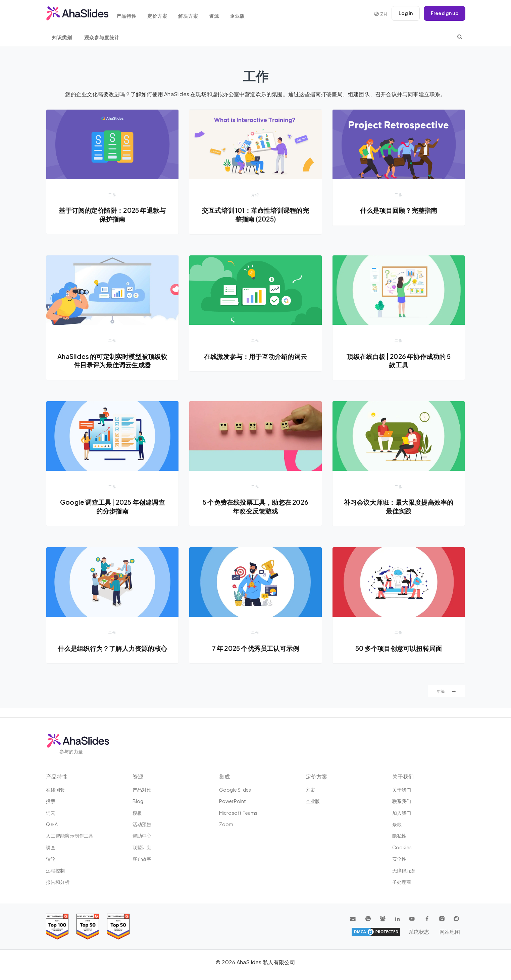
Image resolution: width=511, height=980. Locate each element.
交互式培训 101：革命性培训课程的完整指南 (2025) (256, 215)
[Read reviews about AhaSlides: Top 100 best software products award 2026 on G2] (57, 927)
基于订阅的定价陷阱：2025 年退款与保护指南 (113, 215)
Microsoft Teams (238, 813)
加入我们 (402, 813)
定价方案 (162, 14)
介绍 (255, 195)
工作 (112, 195)
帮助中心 (142, 836)
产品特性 (130, 14)
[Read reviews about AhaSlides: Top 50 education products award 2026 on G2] (88, 927)
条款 (397, 824)
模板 (137, 813)
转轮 (51, 859)
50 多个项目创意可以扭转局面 (399, 649)
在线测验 (56, 790)
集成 (224, 776)
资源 (221, 14)
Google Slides (235, 790)
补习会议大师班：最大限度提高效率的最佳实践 (399, 507)
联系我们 (402, 801)
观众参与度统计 (102, 37)
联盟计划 (142, 847)
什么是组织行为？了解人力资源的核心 (112, 653)
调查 (51, 847)
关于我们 (402, 790)
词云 (51, 813)
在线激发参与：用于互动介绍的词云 (256, 356)
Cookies (402, 847)
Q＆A (52, 824)
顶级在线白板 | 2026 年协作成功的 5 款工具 (398, 361)
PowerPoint (233, 801)
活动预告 (142, 824)
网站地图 (449, 932)
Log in (405, 13)
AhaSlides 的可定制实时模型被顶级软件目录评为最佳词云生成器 (112, 361)
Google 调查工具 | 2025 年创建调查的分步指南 (112, 507)
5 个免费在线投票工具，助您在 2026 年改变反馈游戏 (255, 507)
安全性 (399, 859)
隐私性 (399, 836)
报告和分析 (58, 882)
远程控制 (56, 870)
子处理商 (402, 882)
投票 (51, 801)
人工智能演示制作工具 (70, 836)
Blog (138, 801)
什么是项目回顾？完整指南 (399, 210)
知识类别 (62, 37)
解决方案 (194, 14)
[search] (460, 37)
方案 (310, 790)
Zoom (226, 824)
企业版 (246, 14)
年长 (447, 700)
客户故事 (142, 859)
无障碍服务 (404, 870)
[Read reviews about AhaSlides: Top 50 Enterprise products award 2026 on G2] (118, 927)
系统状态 (420, 932)
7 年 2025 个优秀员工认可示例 (256, 649)
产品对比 (142, 790)
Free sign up (444, 13)
